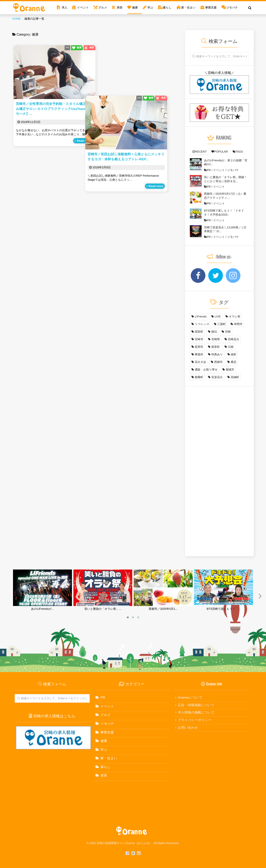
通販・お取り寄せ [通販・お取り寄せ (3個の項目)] (206, 370)
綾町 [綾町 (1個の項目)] (234, 354)
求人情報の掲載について (196, 712)
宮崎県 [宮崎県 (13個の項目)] (216, 339)
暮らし (167, 8)
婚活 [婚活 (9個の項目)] (214, 332)
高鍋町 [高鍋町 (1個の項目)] (235, 377)
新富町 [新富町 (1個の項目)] (216, 347)
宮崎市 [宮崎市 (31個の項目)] (199, 339)
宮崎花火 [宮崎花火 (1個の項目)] (234, 339)
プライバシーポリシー (195, 720)
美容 (120, 8)
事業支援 (211, 8)
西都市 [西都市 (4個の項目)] (218, 362)
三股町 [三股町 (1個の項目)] (222, 324)
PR (67, 48)
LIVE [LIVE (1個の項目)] (218, 316)
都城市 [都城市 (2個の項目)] (230, 370)
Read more (84, 141)
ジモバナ (232, 8)
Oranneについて (190, 697)
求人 (64, 8)
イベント (83, 8)
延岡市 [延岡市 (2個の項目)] (199, 347)
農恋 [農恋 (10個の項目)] (234, 362)
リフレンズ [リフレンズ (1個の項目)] (202, 324)
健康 (135, 8)
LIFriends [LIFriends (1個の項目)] (201, 316)
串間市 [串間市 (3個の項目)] (238, 324)
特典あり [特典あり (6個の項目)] (217, 354)
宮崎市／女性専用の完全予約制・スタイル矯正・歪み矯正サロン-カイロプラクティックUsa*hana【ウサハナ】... (54, 109)
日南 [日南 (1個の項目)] (231, 347)
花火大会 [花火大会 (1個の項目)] (200, 362)
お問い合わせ (188, 728)
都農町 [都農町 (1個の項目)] (199, 377)
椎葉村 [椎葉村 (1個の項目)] (199, 354)
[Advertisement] (219, 472)
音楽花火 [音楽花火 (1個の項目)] (217, 377)
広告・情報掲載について (196, 705)
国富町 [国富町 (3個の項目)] (199, 332)
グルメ (103, 8)
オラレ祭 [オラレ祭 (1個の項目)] (235, 316)
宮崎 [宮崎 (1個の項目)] (228, 332)
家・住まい (188, 8)
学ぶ (150, 8)
